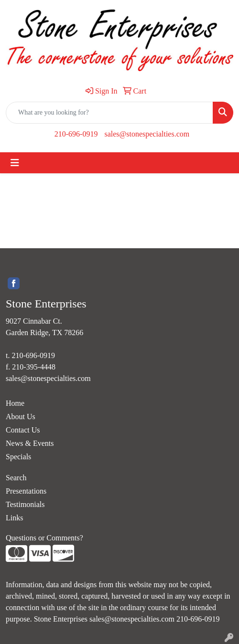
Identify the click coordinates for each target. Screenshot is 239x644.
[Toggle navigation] (15, 163)
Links (14, 518)
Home (15, 403)
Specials (18, 457)
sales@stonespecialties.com (147, 134)
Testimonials (25, 504)
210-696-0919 (76, 134)
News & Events (30, 443)
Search (16, 478)
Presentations (26, 491)
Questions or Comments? (44, 538)
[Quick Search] (109, 113)
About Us (21, 417)
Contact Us (23, 430)
